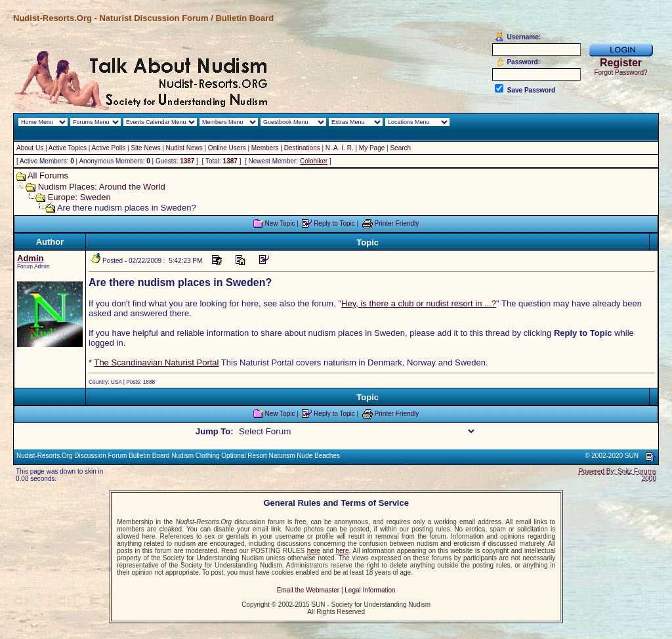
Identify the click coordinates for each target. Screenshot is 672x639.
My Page (372, 148)
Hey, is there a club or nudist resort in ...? (419, 303)
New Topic (280, 223)
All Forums (48, 175)
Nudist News (184, 148)
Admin (30, 258)
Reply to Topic (334, 223)
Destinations (302, 148)
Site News (145, 148)
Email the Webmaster (308, 590)
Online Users (227, 148)
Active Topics (68, 148)
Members (265, 148)
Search (400, 148)
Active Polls (109, 148)
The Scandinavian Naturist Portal (156, 362)
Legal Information (370, 590)
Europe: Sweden (79, 197)
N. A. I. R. (340, 148)
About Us (30, 148)
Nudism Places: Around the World (102, 187)
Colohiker (314, 161)
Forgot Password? (620, 72)
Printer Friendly (397, 223)
